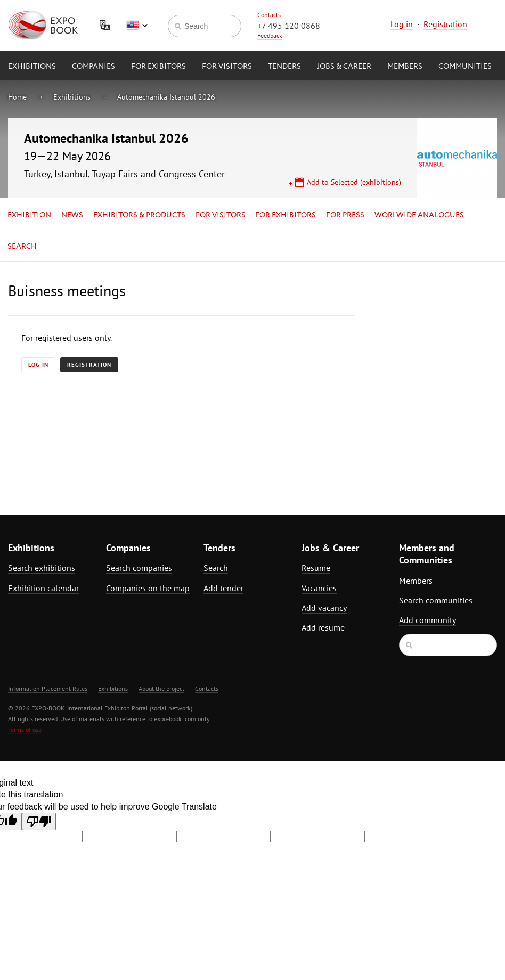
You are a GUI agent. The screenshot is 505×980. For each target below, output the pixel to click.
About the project (161, 688)
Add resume (323, 627)
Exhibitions (32, 67)
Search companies (139, 568)
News (72, 215)
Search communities (436, 600)
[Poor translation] (39, 822)
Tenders (284, 67)
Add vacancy (324, 608)
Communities (465, 67)
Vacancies (319, 588)
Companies (93, 67)
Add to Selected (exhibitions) (354, 182)
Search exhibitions (42, 568)
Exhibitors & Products (139, 215)
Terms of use (25, 729)
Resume (316, 568)
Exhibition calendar (43, 588)
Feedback (270, 35)
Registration (445, 24)
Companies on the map (148, 588)
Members (405, 67)
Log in (402, 24)
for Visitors (227, 67)
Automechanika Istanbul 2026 (166, 97)
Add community (427, 620)
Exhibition (29, 215)
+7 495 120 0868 (289, 26)
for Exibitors (158, 67)
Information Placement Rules (48, 688)
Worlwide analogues (419, 215)
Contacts (269, 15)
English (137, 26)
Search (22, 247)
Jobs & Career (344, 67)
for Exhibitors (286, 215)
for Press (345, 215)
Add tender (223, 588)
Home (17, 97)
